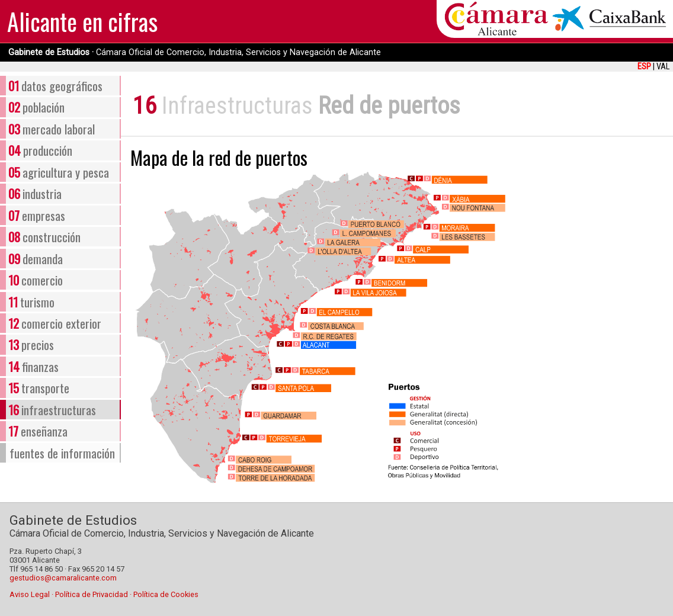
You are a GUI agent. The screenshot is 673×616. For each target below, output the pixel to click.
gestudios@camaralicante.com (63, 578)
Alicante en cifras (82, 21)
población (36, 107)
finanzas (33, 366)
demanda (36, 259)
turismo (31, 302)
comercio (36, 280)
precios (31, 344)
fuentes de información (62, 453)
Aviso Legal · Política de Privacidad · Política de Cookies (104, 594)
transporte (39, 388)
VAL (663, 67)
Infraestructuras (237, 106)
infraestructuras (52, 410)
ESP (644, 67)
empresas (37, 215)
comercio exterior (55, 323)
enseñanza (38, 431)
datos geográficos (55, 86)
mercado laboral (52, 129)
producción (40, 150)
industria (35, 193)
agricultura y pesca (59, 172)
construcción (44, 237)
